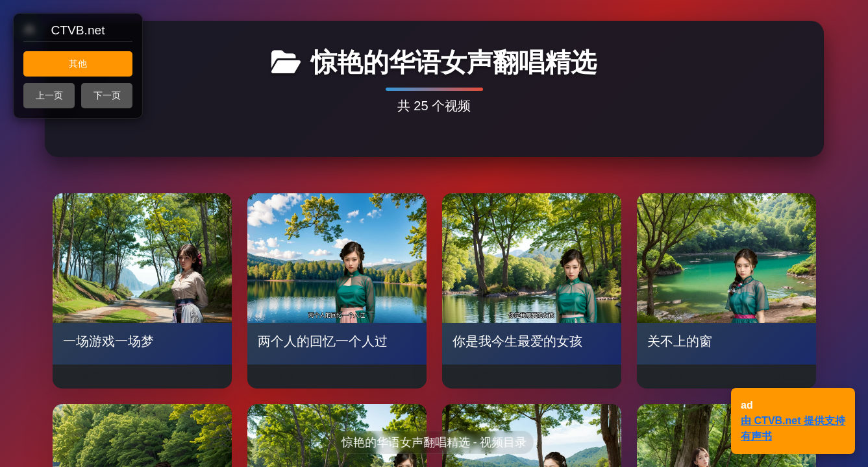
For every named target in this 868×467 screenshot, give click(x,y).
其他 (78, 64)
